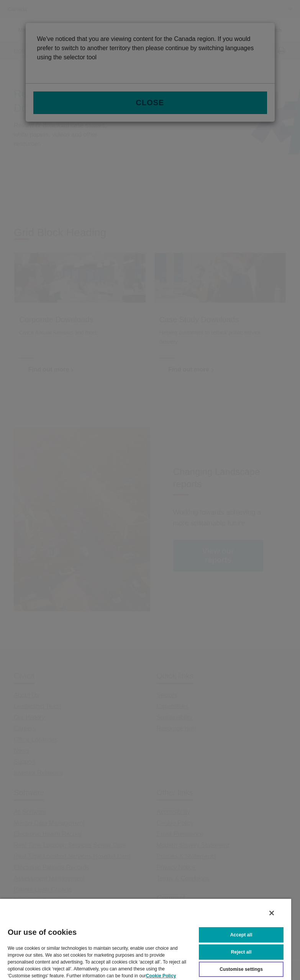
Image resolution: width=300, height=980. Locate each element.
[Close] (272, 912)
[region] (146, 939)
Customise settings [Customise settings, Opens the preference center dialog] (241, 969)
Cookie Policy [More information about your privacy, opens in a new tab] (161, 975)
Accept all (241, 934)
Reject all (241, 951)
